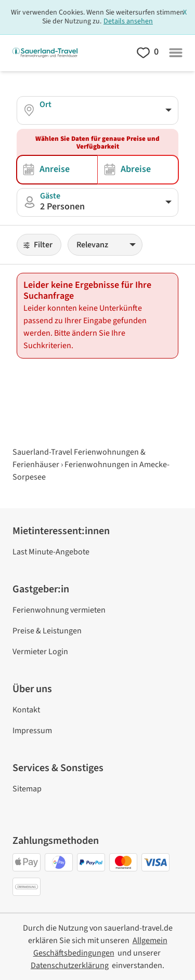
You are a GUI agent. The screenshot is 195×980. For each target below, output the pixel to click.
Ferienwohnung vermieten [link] (59, 610)
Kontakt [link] (26, 710)
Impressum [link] (32, 731)
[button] (97, 202)
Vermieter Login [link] (40, 652)
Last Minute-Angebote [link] (51, 552)
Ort (45, 104)
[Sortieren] (105, 245)
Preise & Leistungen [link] (47, 631)
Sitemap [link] (27, 789)
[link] (70, 965)
